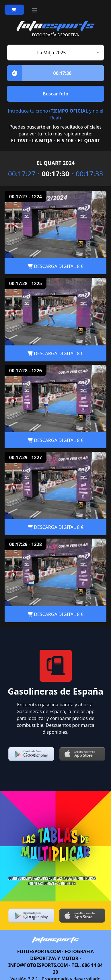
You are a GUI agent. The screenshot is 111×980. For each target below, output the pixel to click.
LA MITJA (42, 141)
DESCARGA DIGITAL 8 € (55, 266)
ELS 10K (65, 141)
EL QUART (89, 141)
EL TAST (19, 141)
